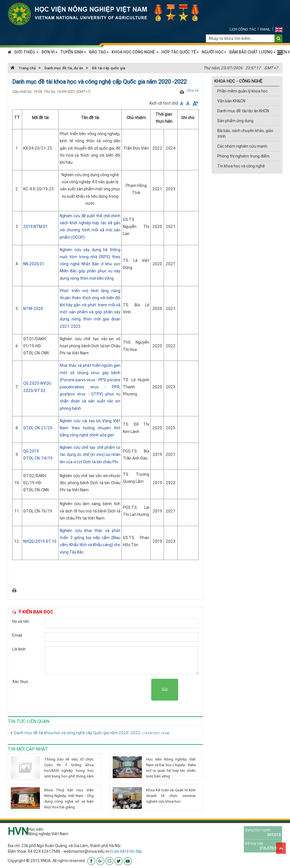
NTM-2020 (33, 309)
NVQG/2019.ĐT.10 (40, 541)
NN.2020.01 (34, 264)
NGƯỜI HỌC (214, 52)
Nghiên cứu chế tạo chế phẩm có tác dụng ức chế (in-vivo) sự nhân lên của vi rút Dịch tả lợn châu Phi (90, 455)
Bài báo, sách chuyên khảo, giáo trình (245, 133)
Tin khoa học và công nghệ (241, 166)
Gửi (165, 690)
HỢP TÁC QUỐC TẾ (180, 52)
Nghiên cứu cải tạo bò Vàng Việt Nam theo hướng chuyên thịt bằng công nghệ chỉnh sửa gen (90, 428)
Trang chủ (23, 68)
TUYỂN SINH (73, 52)
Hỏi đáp (136, 851)
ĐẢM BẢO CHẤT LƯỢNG (252, 52)
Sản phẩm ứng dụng (235, 121)
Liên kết (119, 851)
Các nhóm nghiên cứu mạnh (242, 146)
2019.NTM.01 (35, 227)
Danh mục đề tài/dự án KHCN (243, 111)
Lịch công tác (243, 29)
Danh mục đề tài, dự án (64, 68)
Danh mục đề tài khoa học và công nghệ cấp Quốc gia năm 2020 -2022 (92, 733)
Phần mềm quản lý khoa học (242, 91)
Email (265, 29)
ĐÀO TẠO (99, 52)
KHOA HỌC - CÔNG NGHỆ (238, 81)
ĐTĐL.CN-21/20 (38, 428)
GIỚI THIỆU (26, 52)
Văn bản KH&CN (231, 101)
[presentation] (108, 690)
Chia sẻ (193, 90)
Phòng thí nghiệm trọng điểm (243, 156)
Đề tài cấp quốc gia (108, 68)
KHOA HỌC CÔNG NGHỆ (135, 52)
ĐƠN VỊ (49, 52)
